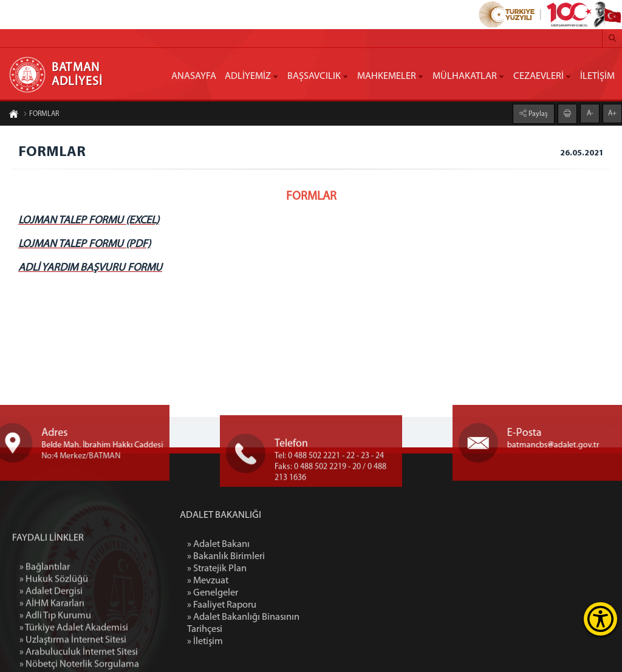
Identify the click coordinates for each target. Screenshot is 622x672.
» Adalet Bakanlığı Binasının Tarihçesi (298, 623)
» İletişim (260, 642)
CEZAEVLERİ (538, 76)
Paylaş (537, 113)
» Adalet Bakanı (273, 545)
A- (590, 112)
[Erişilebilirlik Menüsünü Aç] (600, 619)
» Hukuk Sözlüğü (54, 648)
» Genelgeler (267, 593)
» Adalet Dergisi (51, 660)
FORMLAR (41, 115)
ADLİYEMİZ (248, 76)
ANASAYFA (194, 76)
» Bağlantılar (45, 636)
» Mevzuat (262, 581)
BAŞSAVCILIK (314, 76)
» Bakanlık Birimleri (281, 557)
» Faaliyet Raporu (276, 605)
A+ (612, 112)
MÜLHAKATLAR (465, 76)
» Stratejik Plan (272, 569)
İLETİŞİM (597, 76)
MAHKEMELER (387, 76)
